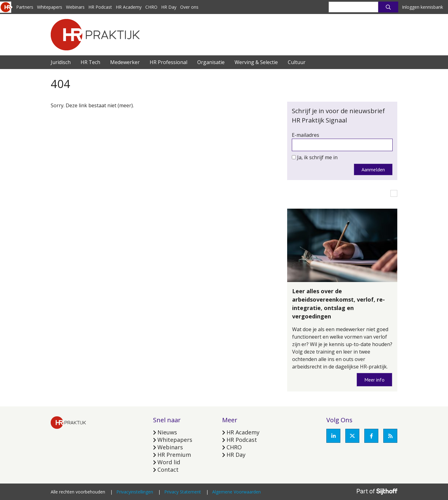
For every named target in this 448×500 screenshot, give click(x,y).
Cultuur (297, 62)
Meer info (374, 380)
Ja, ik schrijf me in (317, 157)
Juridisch (61, 62)
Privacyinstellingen (135, 492)
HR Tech (90, 62)
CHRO (151, 7)
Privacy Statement (183, 492)
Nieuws (167, 432)
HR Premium (174, 455)
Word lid (169, 462)
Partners (25, 7)
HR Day (169, 7)
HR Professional (168, 62)
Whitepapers (50, 7)
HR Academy (129, 7)
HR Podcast (100, 7)
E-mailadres (306, 135)
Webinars (75, 7)
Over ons (189, 7)
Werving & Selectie (256, 62)
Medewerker (125, 62)
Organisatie (211, 62)
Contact (168, 470)
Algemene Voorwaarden (236, 492)
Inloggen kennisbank (422, 7)
